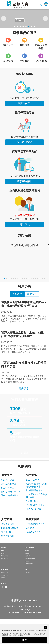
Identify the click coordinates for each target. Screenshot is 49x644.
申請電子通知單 (33, 490)
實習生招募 (7, 532)
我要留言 (3, 553)
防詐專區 (30, 528)
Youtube (6, 588)
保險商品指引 (25, 164)
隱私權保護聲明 (7, 636)
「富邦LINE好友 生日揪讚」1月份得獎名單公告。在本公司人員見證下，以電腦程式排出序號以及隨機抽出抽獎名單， (25, 372)
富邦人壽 (18, 5)
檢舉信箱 (27, 561)
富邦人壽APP (28, 573)
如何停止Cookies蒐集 (18, 636)
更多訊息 (24, 388)
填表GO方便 (32, 480)
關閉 (46, 627)
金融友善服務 (4, 559)
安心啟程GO (25, 125)
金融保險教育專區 (34, 524)
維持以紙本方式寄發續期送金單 (36, 496)
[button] (15, 27)
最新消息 (17, 294)
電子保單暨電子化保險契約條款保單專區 (36, 485)
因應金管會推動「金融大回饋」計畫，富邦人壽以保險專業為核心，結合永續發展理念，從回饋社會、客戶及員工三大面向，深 (25, 342)
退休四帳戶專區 (9, 495)
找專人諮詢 (25, 204)
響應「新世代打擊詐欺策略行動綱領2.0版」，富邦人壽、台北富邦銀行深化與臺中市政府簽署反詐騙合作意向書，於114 (25, 312)
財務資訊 (3, 578)
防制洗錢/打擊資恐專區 (30, 559)
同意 (25, 640)
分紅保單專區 (8, 480)
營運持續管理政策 (29, 564)
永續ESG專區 (32, 532)
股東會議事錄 (4, 575)
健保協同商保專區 (10, 492)
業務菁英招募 (8, 524)
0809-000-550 (29, 601)
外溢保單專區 (8, 488)
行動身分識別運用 (34, 505)
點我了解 (19, 22)
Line (9, 587)
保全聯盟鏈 (31, 501)
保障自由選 (24, 103)
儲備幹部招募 (8, 536)
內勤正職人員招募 (10, 528)
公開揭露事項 (4, 573)
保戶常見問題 (4, 556)
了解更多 (24, 453)
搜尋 (40, 4)
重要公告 (32, 294)
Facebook (2, 588)
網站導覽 (27, 551)
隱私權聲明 (27, 553)
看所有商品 (25, 87)
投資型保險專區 (9, 484)
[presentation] (4, 18)
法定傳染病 (27, 556)
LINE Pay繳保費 (33, 509)
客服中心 (3, 551)
